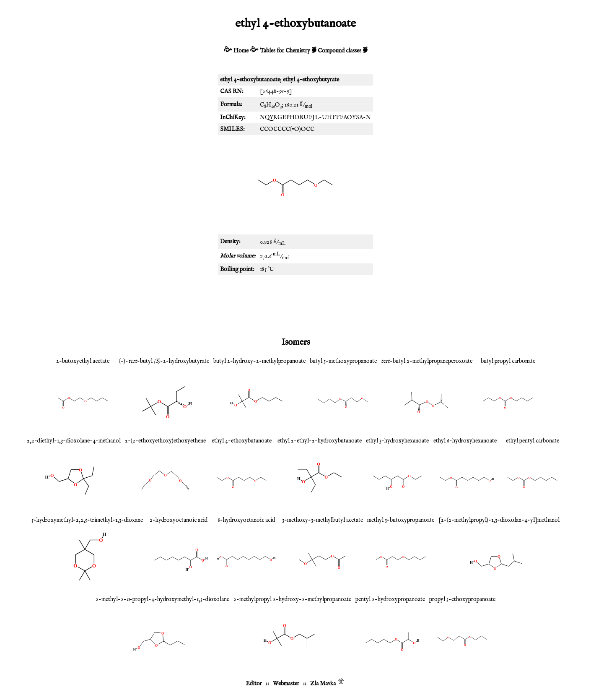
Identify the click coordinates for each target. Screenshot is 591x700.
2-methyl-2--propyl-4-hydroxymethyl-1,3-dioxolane (162, 599)
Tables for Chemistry (285, 51)
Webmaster (286, 684)
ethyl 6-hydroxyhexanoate (465, 441)
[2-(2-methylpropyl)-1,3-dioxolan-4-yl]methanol (499, 520)
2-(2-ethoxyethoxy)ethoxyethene (165, 441)
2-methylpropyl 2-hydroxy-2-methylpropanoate (292, 599)
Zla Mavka (323, 684)
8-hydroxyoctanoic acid (246, 520)
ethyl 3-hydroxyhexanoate (397, 441)
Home (241, 51)
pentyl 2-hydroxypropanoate (390, 599)
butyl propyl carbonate (508, 361)
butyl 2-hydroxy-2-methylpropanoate (259, 361)
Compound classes (340, 51)
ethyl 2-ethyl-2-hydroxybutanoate (320, 441)
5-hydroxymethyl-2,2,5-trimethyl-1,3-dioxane (87, 520)
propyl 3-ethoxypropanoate (462, 599)
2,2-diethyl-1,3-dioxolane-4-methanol (74, 441)
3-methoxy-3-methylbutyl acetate (323, 520)
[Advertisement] (295, 304)
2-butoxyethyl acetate (83, 361)
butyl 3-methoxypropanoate (343, 361)
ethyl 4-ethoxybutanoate (242, 441)
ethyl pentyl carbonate (533, 441)
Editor (254, 684)
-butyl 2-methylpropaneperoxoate (427, 361)
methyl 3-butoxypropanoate (401, 520)
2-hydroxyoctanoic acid (179, 520)
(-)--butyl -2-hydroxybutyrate (164, 361)
